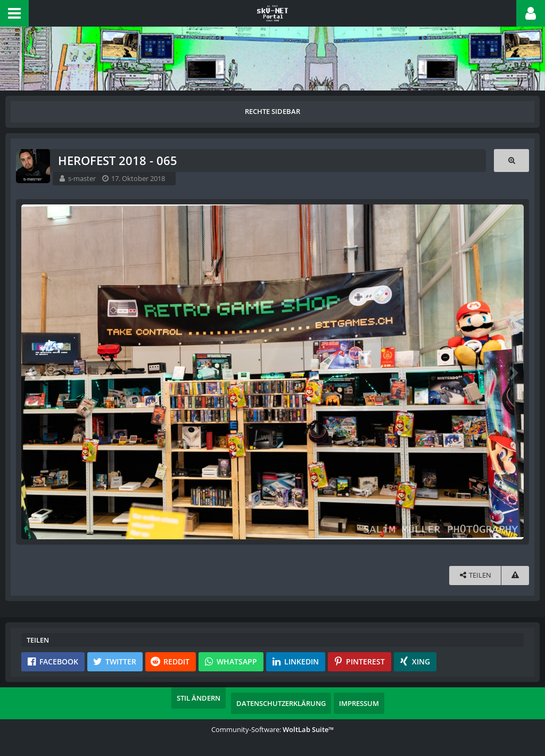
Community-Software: (272, 729)
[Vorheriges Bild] (32, 372)
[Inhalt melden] (515, 575)
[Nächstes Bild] (513, 372)
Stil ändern (199, 698)
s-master (82, 178)
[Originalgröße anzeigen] (511, 161)
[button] (14, 13)
